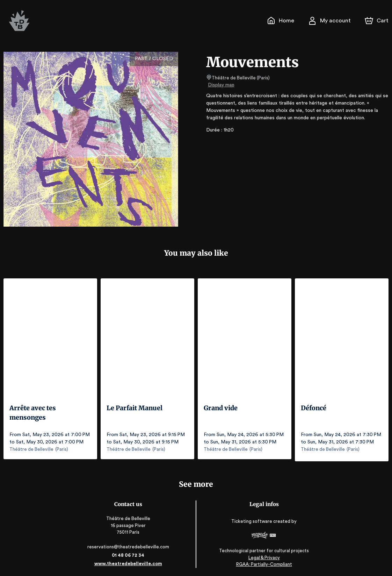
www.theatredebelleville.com (129, 561)
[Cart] (377, 21)
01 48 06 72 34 (129, 553)
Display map (221, 85)
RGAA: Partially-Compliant (263, 562)
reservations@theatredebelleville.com (129, 544)
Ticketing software (251, 519)
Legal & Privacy (262, 555)
